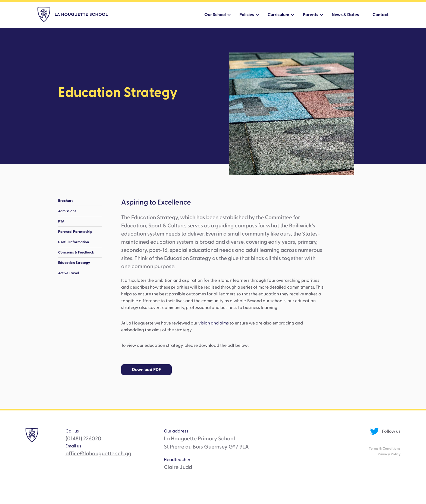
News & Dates (345, 15)
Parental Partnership (75, 232)
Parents (311, 15)
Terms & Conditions (385, 448)
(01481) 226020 (83, 439)
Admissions (67, 211)
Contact (380, 15)
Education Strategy (74, 263)
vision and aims (214, 323)
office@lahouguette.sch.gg (98, 454)
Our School (215, 15)
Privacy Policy (389, 454)
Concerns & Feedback (76, 252)
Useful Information (74, 242)
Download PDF (146, 370)
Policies (247, 15)
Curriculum (278, 15)
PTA (61, 221)
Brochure (66, 201)
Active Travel (68, 273)
